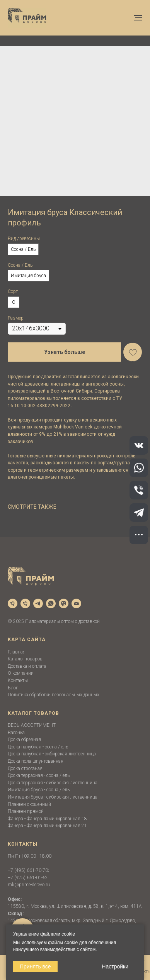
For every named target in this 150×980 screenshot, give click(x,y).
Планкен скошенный (29, 804)
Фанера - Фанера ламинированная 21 (47, 826)
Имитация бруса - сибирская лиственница (53, 797)
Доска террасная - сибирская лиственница (53, 783)
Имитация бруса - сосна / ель (39, 790)
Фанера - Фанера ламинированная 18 (47, 819)
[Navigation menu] (138, 18)
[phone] (13, 603)
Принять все (35, 966)
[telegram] (38, 603)
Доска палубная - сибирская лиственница (52, 754)
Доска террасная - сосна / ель (39, 775)
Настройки (115, 966)
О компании (21, 673)
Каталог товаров (25, 659)
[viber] (64, 603)
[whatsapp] (51, 603)
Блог (13, 688)
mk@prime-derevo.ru (29, 885)
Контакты (18, 680)
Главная (17, 652)
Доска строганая (25, 768)
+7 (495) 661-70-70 (28, 870)
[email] (76, 603)
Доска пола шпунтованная (36, 761)
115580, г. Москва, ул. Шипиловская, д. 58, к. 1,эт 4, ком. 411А (75, 906)
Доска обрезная (24, 740)
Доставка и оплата (27, 666)
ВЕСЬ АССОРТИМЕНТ (32, 725)
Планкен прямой (26, 811)
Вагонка (16, 733)
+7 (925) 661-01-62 (28, 878)
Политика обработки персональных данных (54, 695)
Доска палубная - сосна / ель (38, 747)
